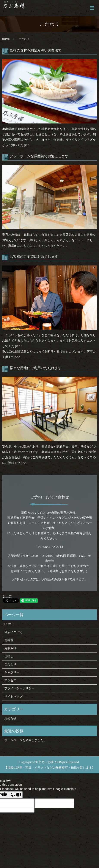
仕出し (9, 656)
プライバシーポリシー (19, 688)
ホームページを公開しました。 (25, 740)
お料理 (9, 640)
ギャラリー (12, 672)
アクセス (10, 680)
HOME (6, 39)
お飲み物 (10, 648)
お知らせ (10, 719)
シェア (7, 596)
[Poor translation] (16, 795)
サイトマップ (13, 697)
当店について (13, 632)
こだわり (10, 664)
